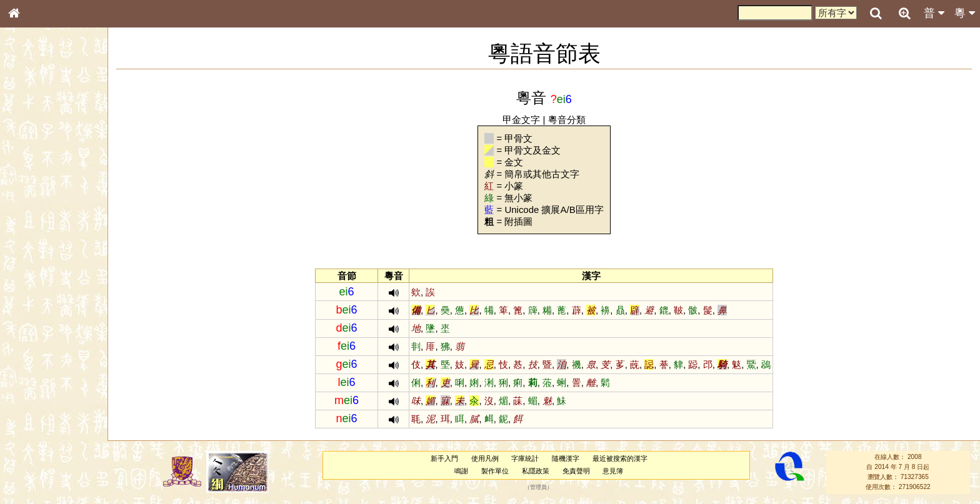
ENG (55, 138)
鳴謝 (461, 471)
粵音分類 (567, 120)
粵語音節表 (34, 245)
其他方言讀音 (38, 351)
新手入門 (444, 458)
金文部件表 (34, 201)
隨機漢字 (566, 458)
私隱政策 (536, 471)
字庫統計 (525, 458)
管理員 (538, 487)
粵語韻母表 (34, 268)
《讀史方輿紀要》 (46, 395)
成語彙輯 (31, 407)
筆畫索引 (31, 178)
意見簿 (613, 471)
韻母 (42, 329)
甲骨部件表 (34, 189)
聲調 (59, 329)
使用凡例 (485, 458)
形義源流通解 (38, 212)
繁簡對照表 (34, 418)
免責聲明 (576, 471)
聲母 (25, 329)
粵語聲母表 (34, 256)
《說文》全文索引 (46, 384)
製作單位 (495, 471)
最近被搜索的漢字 (620, 458)
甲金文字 (521, 120)
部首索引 (31, 167)
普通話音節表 (38, 340)
